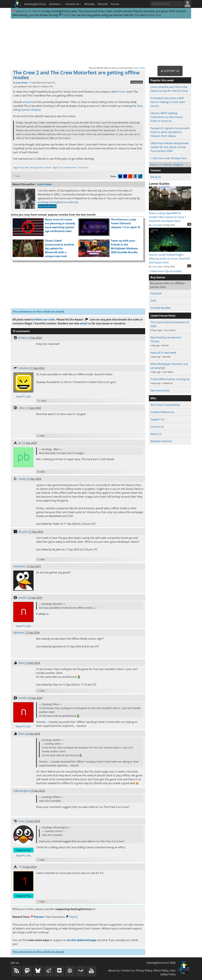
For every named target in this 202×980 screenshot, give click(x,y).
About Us (156, 434)
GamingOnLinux (35, 4)
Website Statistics (161, 441)
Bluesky (89, 4)
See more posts (160, 390)
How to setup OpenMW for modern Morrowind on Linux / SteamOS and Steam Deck (170, 215)
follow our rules (45, 320)
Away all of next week (163, 353)
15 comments (137, 82)
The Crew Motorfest (68, 168)
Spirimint (19, 633)
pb (20, 443)
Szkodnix (24, 368)
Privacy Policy (144, 970)
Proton (121, 92)
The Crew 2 (83, 168)
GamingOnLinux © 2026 (161, 963)
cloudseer (19, 566)
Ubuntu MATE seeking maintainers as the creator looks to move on (167, 117)
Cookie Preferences (162, 412)
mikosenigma (21, 791)
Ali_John (23, 532)
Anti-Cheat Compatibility (165, 405)
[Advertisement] (101, 42)
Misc (28, 168)
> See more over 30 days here (169, 158)
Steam (40, 168)
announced (30, 102)
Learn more (139, 68)
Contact (156, 170)
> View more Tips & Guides (165, 271)
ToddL (22, 479)
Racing (34, 168)
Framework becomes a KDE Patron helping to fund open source (168, 102)
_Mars (22, 408)
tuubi (22, 821)
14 (20, 867)
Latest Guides (159, 184)
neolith (23, 598)
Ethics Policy (161, 970)
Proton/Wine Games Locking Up (170, 379)
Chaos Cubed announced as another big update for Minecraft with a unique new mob (60, 248)
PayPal (65, 15)
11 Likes (17, 176)
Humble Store (153, 15)
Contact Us (73, 4)
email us (86, 323)
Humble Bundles (161, 308)
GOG (137, 15)
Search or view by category (167, 165)
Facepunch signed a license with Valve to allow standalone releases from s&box (170, 132)
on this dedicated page (82, 940)
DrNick (22, 338)
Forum (115, 4)
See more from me (47, 206)
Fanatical (156, 293)
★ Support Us (170, 71)
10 (189, 224)
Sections (55, 4)
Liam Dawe (22, 83)
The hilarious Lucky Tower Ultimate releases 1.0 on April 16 (125, 223)
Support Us (157, 419)
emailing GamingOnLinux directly (58, 202)
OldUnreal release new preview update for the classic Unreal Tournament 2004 (169, 147)
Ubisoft (48, 168)
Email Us (156, 177)
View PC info (23, 397)
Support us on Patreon (27, 11)
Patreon (37, 917)
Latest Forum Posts (163, 316)
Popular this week (162, 80)
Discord (103, 4)
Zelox (22, 663)
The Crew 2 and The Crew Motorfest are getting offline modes (76, 75)
